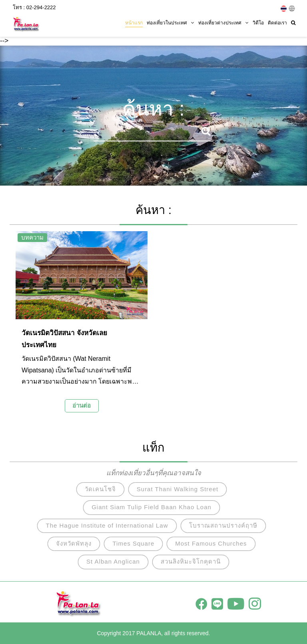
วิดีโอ (258, 23)
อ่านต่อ (82, 405)
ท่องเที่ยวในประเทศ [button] (170, 23)
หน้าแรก (134, 23)
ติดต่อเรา (277, 23)
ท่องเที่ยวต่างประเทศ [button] (223, 23)
